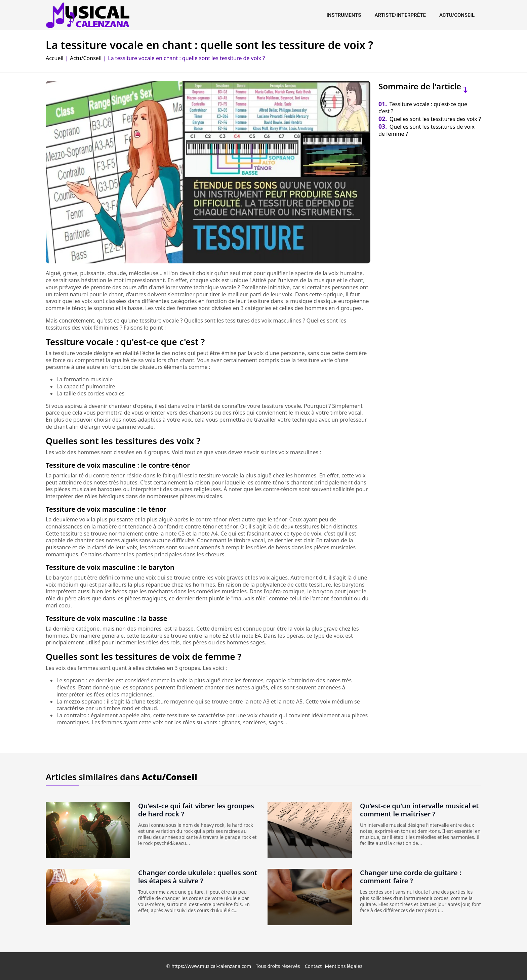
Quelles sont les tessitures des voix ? (430, 119)
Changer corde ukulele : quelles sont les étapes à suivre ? (198, 877)
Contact (313, 966)
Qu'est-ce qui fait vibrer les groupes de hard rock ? (196, 810)
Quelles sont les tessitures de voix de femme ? (427, 130)
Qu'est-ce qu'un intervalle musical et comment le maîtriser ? (419, 810)
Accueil (55, 58)
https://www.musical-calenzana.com (211, 966)
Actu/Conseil (457, 15)
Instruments (344, 15)
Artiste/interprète (400, 15)
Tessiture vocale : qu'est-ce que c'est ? (423, 108)
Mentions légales (344, 966)
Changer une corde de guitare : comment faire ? (411, 877)
